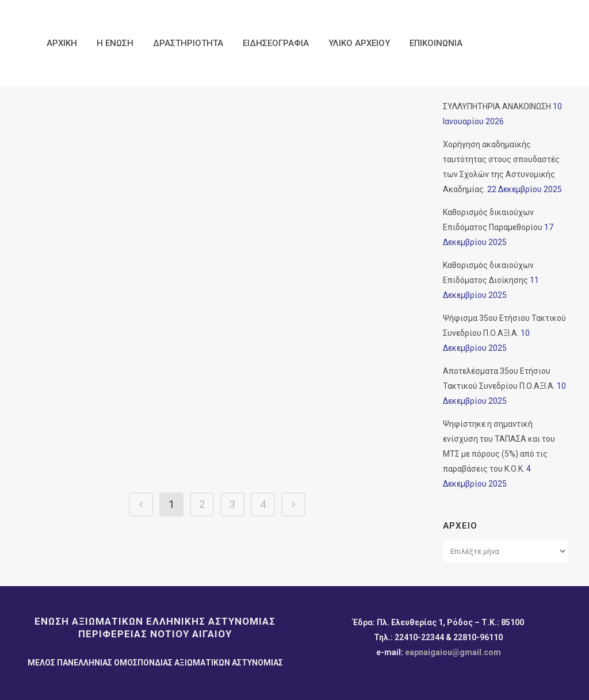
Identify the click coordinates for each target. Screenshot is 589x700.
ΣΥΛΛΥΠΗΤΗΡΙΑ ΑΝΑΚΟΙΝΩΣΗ (497, 106)
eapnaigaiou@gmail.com (453, 652)
